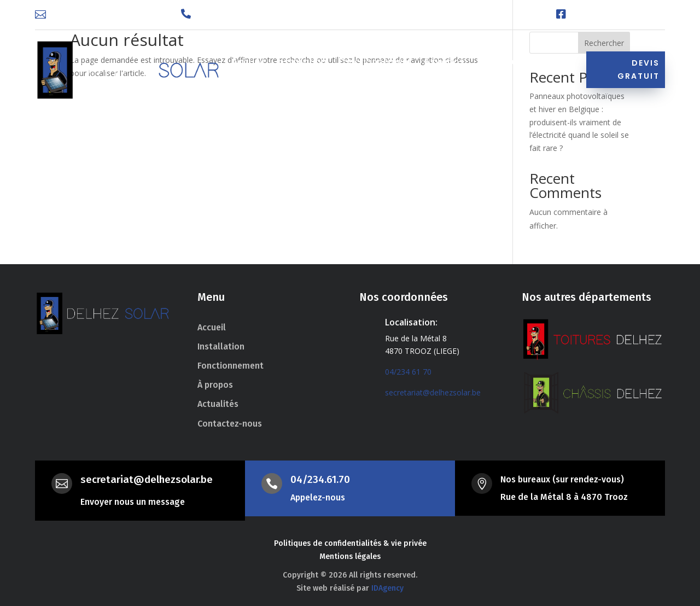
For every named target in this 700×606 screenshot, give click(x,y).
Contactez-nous (269, 79)
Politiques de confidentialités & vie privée (350, 543)
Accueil (248, 63)
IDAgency (387, 588)
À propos (444, 63)
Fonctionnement (375, 63)
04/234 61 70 (408, 372)
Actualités (499, 63)
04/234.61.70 (320, 479)
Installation (301, 63)
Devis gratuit (638, 69)
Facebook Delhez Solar (619, 15)
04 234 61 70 (223, 15)
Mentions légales (350, 557)
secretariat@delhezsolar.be (109, 15)
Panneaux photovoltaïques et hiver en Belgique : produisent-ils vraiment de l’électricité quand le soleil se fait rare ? (579, 122)
